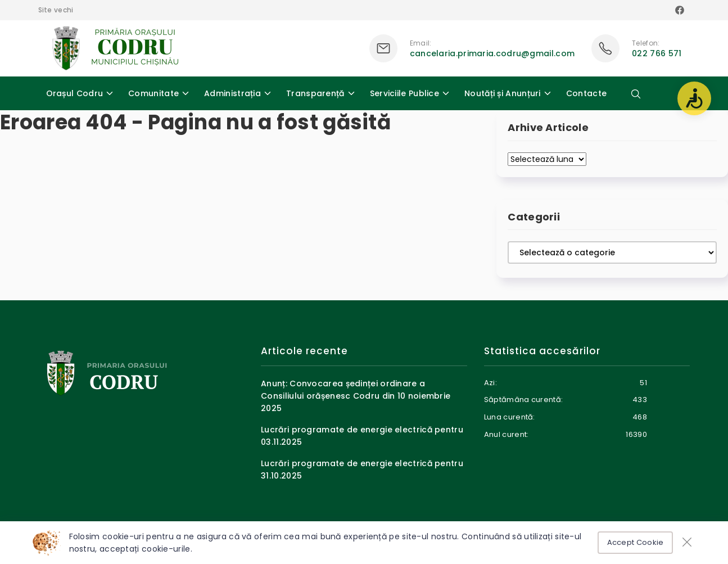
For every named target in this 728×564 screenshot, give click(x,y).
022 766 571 (657, 53)
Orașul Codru (75, 93)
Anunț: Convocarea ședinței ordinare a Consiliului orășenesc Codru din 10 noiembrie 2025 (356, 396)
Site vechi (56, 10)
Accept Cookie (636, 542)
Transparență (315, 93)
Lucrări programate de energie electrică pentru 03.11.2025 (362, 436)
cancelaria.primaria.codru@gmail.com (492, 53)
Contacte (586, 93)
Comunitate (153, 93)
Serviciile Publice (404, 93)
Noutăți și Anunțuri (503, 93)
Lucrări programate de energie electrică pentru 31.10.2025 (362, 470)
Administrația (232, 93)
